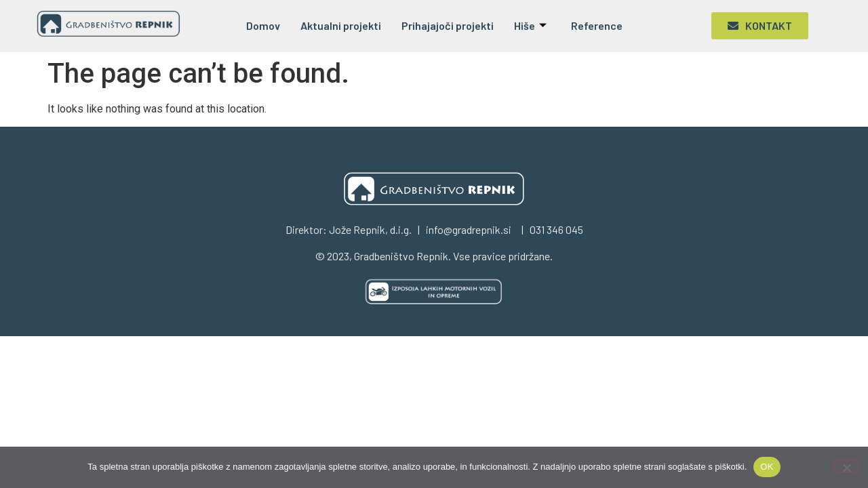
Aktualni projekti (341, 25)
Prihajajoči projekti (448, 25)
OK (767, 467)
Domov (263, 25)
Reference (597, 25)
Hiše (530, 25)
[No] (846, 466)
